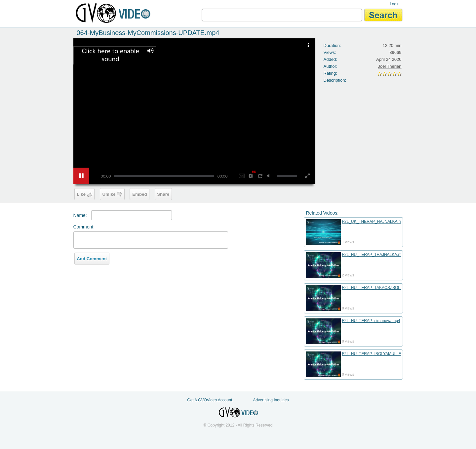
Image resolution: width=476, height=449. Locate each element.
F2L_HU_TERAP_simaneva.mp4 (371, 321)
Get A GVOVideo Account (210, 400)
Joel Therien (390, 66)
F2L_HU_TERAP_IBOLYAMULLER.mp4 (378, 354)
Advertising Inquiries (271, 400)
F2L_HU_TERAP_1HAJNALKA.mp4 (374, 255)
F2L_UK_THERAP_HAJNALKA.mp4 (374, 222)
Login (395, 4)
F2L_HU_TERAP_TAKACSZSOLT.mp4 (377, 288)
